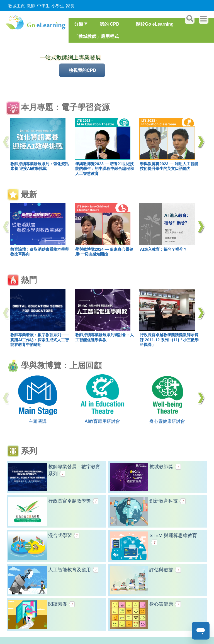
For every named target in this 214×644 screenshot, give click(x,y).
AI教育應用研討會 (102, 421)
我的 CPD (110, 24)
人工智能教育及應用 (70, 570)
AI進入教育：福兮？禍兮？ (163, 249)
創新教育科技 (164, 501)
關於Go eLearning (155, 24)
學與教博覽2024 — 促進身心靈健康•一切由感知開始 (104, 252)
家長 (70, 6)
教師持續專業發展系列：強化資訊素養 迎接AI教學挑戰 (40, 166)
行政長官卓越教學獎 (70, 501)
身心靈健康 (161, 604)
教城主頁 (16, 6)
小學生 (58, 6)
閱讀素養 (58, 604)
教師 (31, 6)
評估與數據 (161, 570)
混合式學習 (60, 536)
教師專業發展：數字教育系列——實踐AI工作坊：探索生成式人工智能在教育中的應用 (40, 340)
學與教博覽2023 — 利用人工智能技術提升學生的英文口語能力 (169, 166)
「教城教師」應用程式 (96, 36)
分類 (79, 24)
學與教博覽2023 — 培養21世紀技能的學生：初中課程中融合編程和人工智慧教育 (104, 169)
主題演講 (38, 421)
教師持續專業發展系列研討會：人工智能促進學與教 (104, 337)
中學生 (43, 6)
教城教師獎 (161, 467)
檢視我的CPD (82, 70)
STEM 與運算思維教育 (173, 536)
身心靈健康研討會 (167, 421)
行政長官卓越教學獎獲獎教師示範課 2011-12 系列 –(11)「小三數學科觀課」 (169, 340)
